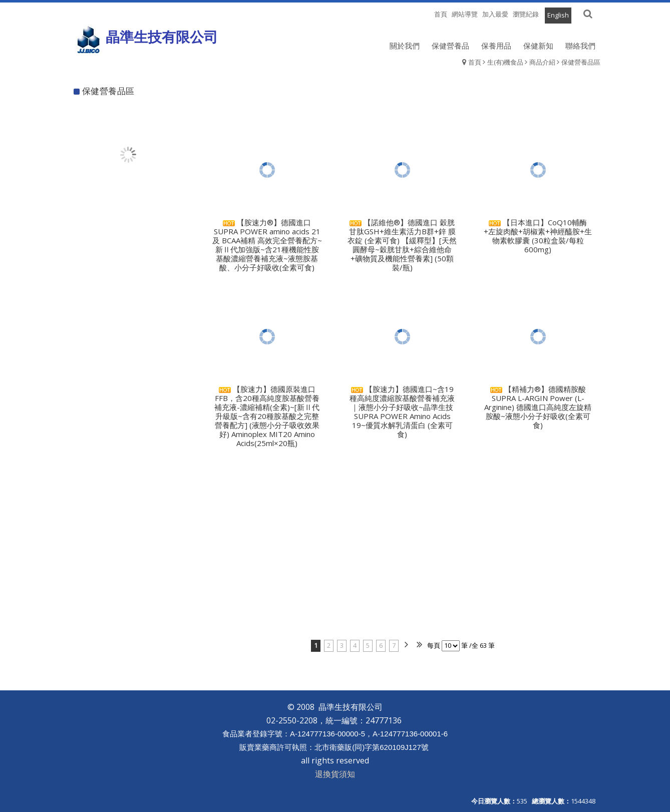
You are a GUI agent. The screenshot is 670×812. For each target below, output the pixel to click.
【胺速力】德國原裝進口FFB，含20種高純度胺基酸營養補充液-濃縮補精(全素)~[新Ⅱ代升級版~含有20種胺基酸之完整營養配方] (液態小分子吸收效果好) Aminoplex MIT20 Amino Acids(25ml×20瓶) (267, 416)
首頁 (475, 62)
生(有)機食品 (505, 62)
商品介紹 (542, 62)
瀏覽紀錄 (526, 14)
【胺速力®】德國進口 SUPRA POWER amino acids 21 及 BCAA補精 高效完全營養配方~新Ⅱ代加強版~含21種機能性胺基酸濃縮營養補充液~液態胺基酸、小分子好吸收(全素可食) (267, 245)
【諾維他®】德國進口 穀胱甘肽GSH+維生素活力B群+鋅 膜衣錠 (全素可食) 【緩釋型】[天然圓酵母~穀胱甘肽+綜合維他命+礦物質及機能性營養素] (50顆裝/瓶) (402, 245)
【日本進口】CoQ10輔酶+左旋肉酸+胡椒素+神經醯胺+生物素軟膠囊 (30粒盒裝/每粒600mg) (538, 236)
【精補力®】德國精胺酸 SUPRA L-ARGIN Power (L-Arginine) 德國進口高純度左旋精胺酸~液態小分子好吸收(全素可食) (538, 407)
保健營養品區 (581, 62)
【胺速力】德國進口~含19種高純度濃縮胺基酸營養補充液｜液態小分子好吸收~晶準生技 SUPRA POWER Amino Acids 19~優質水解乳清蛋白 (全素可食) (402, 412)
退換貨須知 (335, 774)
